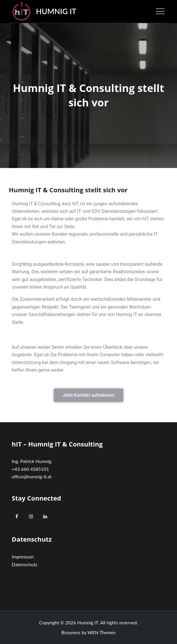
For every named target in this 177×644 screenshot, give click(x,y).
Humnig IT (56, 11)
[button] (89, 395)
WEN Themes (102, 632)
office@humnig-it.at (32, 476)
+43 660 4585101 (31, 469)
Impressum (23, 557)
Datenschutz (25, 564)
